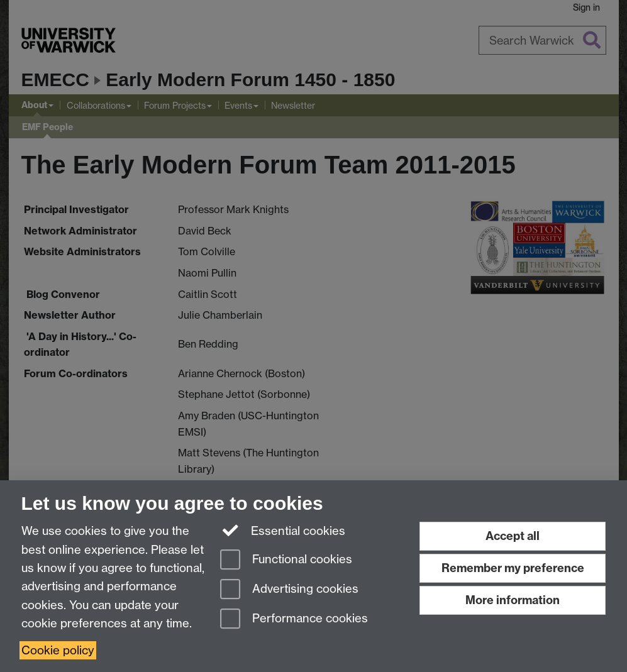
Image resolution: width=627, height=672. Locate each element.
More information (513, 600)
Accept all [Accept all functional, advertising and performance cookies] (513, 536)
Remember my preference (513, 568)
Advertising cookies (289, 590)
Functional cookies (286, 560)
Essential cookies (283, 530)
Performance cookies (294, 620)
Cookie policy (58, 650)
